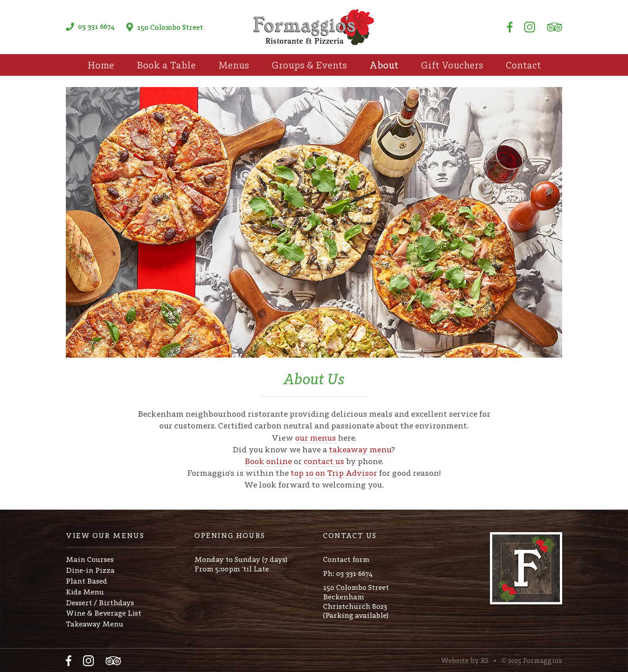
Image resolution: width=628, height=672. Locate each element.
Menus (234, 65)
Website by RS (465, 660)
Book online (268, 461)
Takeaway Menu (95, 624)
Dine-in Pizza (90, 570)
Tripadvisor (554, 27)
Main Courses (90, 559)
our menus (316, 438)
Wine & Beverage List (104, 613)
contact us (324, 461)
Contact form (346, 559)
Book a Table (166, 65)
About (384, 65)
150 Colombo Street (165, 27)
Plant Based (87, 581)
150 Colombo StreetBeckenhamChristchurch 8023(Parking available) (356, 601)
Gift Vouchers (452, 65)
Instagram (530, 27)
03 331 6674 (90, 26)
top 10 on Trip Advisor (334, 473)
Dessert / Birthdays (100, 603)
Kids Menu (85, 592)
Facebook (510, 27)
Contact (523, 65)
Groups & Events (309, 65)
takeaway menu (360, 449)
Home (101, 65)
